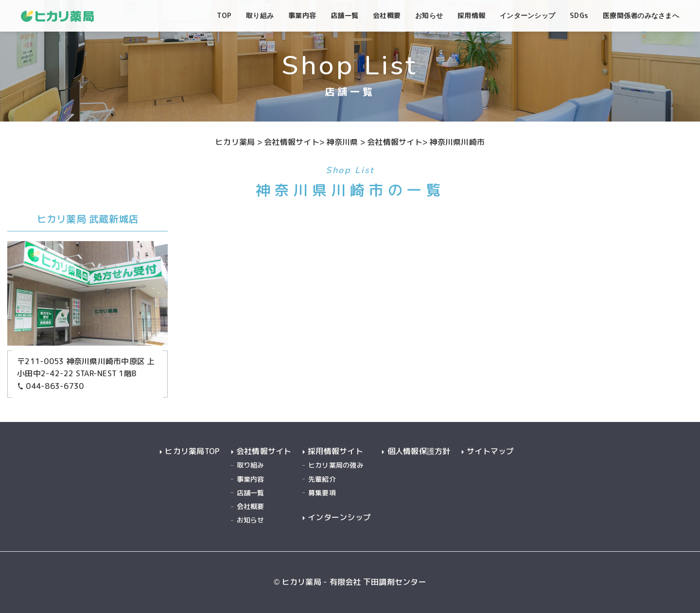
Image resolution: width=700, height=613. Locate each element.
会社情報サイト (264, 451)
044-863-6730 (50, 386)
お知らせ (251, 520)
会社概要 (251, 506)
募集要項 (322, 493)
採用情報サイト (335, 451)
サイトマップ (490, 451)
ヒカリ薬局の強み (336, 465)
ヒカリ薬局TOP (192, 451)
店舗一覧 (251, 493)
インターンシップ (339, 517)
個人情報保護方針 (419, 451)
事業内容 (251, 479)
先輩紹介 (322, 479)
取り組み (251, 465)
